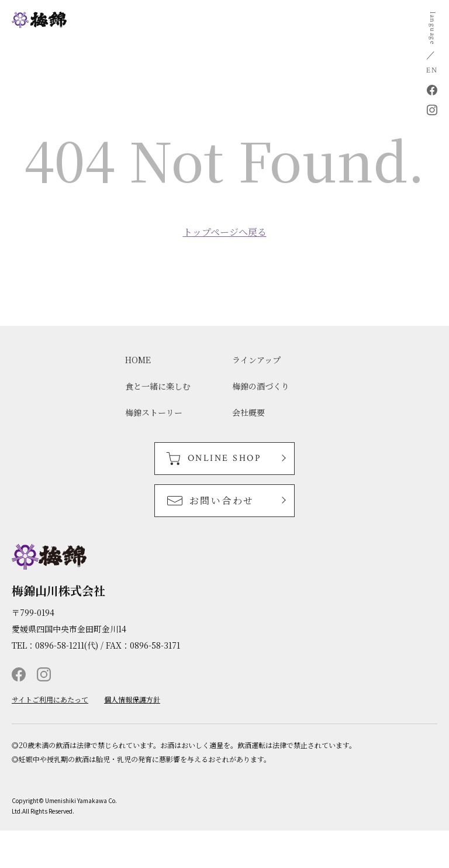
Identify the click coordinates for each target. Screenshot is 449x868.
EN (432, 70)
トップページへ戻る (225, 232)
